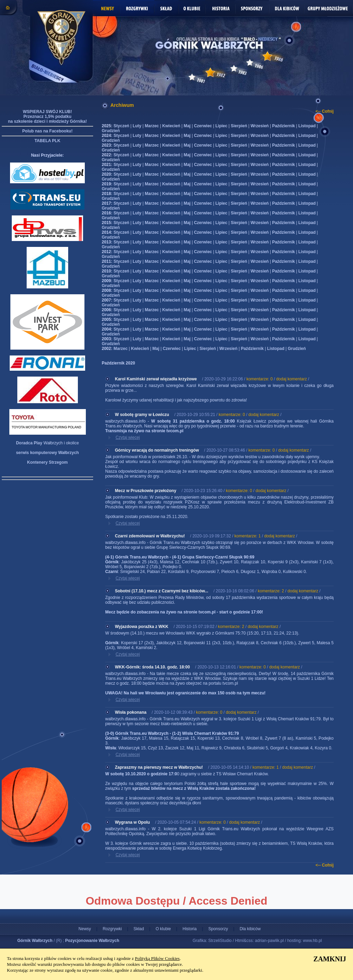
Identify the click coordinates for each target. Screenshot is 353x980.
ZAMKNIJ (330, 959)
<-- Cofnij (325, 111)
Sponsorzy (218, 929)
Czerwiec (203, 126)
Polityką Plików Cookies (157, 958)
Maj (187, 126)
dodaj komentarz (292, 379)
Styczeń (121, 126)
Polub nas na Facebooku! (47, 131)
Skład (139, 929)
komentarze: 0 (260, 379)
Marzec (152, 126)
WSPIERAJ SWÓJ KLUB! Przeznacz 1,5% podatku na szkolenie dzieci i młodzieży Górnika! (47, 117)
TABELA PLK (48, 141)
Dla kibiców (250, 929)
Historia (189, 929)
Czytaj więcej (128, 437)
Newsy (85, 929)
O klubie (163, 929)
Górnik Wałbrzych (35, 941)
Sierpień (239, 126)
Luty (137, 126)
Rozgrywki (112, 929)
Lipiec (221, 126)
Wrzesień (260, 126)
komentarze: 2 (271, 591)
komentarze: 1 (247, 536)
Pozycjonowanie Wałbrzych (92, 941)
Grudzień (111, 131)
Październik (283, 126)
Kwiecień (171, 126)
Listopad (307, 126)
